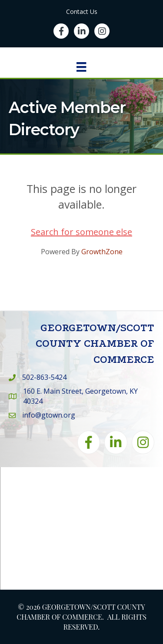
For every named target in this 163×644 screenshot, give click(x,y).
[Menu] (81, 67)
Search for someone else (81, 232)
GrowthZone (102, 252)
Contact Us (82, 12)
